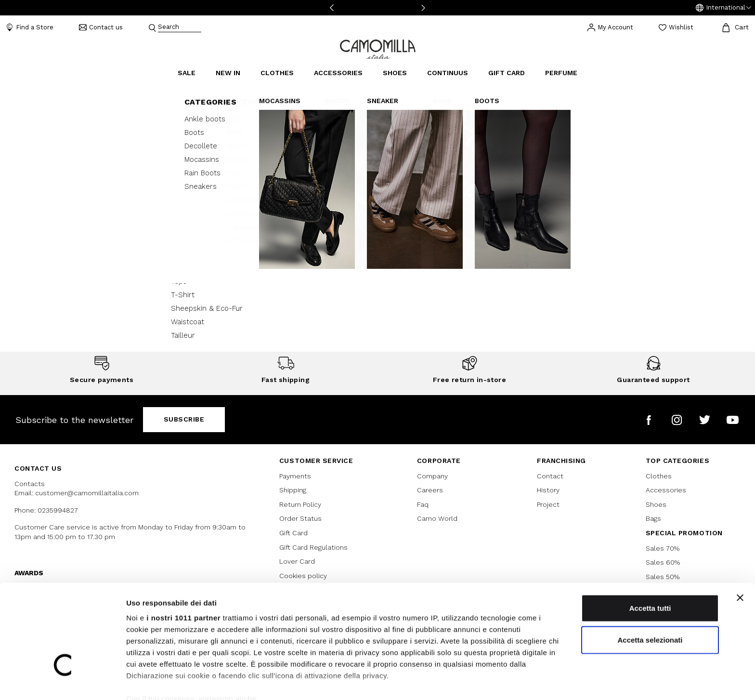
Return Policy (300, 504)
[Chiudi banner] (740, 550)
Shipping (293, 490)
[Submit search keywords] (152, 27)
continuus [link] (448, 73)
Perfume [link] (561, 73)
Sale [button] (187, 73)
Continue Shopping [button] (377, 248)
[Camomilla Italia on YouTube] (733, 420)
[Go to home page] (378, 48)
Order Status (300, 518)
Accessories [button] (338, 73)
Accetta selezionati (650, 592)
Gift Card (293, 533)
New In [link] (228, 73)
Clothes (659, 476)
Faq (423, 504)
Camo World (437, 518)
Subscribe (184, 419)
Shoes (656, 504)
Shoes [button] (395, 73)
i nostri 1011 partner (183, 570)
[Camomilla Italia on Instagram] (677, 420)
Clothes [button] (277, 73)
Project (548, 504)
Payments (295, 476)
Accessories (666, 490)
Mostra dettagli (507, 681)
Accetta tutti (650, 561)
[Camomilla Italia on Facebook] (649, 420)
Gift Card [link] (507, 73)
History (548, 490)
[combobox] (180, 28)
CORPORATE (439, 461)
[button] (723, 8)
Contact (550, 476)
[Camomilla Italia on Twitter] (705, 420)
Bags (653, 518)
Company (432, 476)
